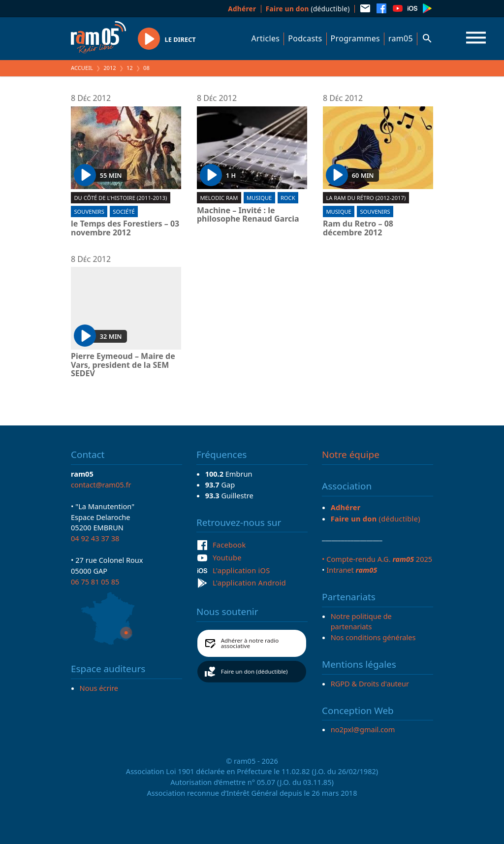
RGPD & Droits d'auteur (370, 683)
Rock (288, 198)
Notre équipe (351, 454)
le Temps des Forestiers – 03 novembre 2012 (125, 228)
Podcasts (305, 38)
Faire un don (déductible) (254, 671)
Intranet (352, 570)
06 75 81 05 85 (95, 582)
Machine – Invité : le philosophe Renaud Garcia (248, 215)
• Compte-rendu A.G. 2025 (377, 559)
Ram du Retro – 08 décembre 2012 (358, 228)
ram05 (401, 38)
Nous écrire (99, 688)
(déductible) (308, 9)
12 (130, 68)
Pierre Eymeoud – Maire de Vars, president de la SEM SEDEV (123, 365)
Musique (259, 198)
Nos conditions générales (373, 637)
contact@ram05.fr (101, 485)
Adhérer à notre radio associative (250, 643)
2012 (110, 68)
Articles (266, 38)
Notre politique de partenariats (361, 621)
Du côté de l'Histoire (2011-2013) (120, 198)
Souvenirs (89, 211)
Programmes (355, 38)
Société (124, 211)
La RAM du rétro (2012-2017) (366, 198)
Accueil (82, 68)
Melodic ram (219, 198)
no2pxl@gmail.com (363, 729)
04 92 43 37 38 (95, 538)
